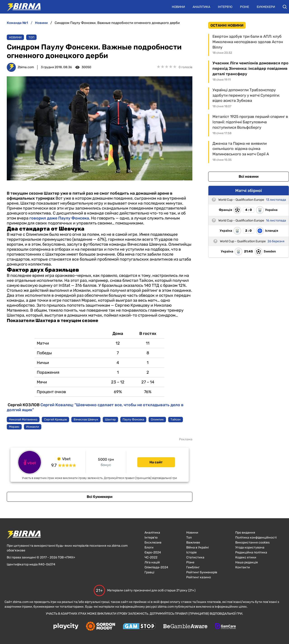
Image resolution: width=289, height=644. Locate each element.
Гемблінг (193, 567)
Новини (178, 7)
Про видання (245, 533)
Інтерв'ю (225, 7)
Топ (31, 37)
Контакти (243, 567)
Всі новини (249, 176)
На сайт (156, 462)
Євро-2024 (153, 552)
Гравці (149, 572)
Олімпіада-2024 (156, 567)
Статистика (195, 557)
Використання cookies (252, 542)
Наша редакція (247, 562)
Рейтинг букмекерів (202, 572)
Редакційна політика (251, 552)
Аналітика (201, 7)
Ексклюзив (153, 542)
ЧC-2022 (151, 557)
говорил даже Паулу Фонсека (59, 218)
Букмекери (266, 7)
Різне (245, 7)
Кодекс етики (246, 557)
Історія (191, 552)
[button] (285, 7)
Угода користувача (250, 547)
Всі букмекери (100, 497)
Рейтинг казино (199, 577)
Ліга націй (152, 562)
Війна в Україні (197, 547)
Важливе (193, 542)
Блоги (149, 547)
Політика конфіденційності (256, 538)
